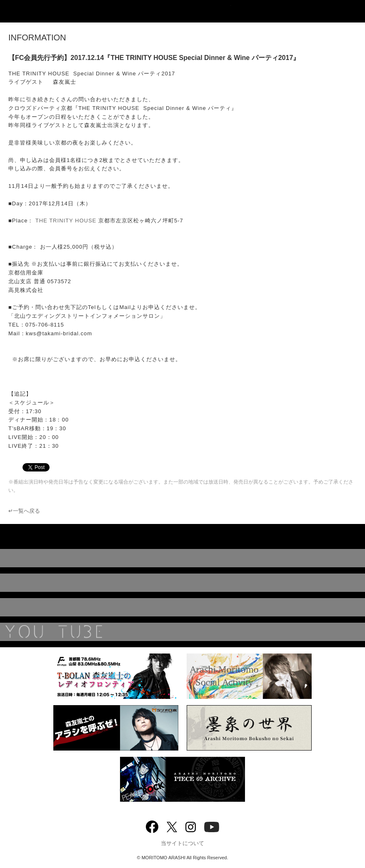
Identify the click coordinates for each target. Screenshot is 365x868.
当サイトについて (182, 843)
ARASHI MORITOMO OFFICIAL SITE (183, 11)
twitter (172, 826)
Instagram (191, 826)
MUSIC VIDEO (182, 583)
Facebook (152, 825)
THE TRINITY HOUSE (66, 221)
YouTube (182, 632)
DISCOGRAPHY (182, 558)
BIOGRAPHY (182, 607)
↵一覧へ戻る (24, 511)
